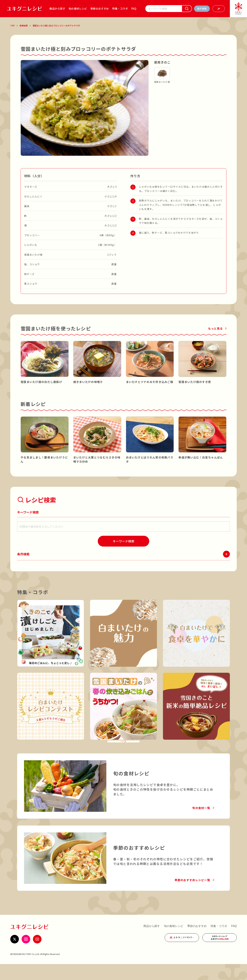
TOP (13, 25)
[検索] (187, 9)
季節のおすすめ (100, 8)
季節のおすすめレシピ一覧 (192, 896)
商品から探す (57, 8)
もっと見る (215, 328)
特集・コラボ (120, 8)
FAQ (134, 8)
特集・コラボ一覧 (121, 753)
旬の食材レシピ (78, 8)
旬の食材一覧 (201, 824)
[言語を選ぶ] (219, 9)
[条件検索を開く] (202, 9)
